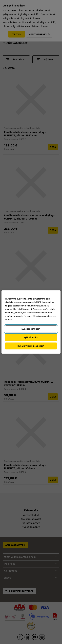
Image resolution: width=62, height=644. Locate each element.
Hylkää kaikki (31, 337)
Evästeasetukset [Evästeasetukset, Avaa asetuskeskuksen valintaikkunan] (31, 329)
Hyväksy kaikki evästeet (31, 346)
